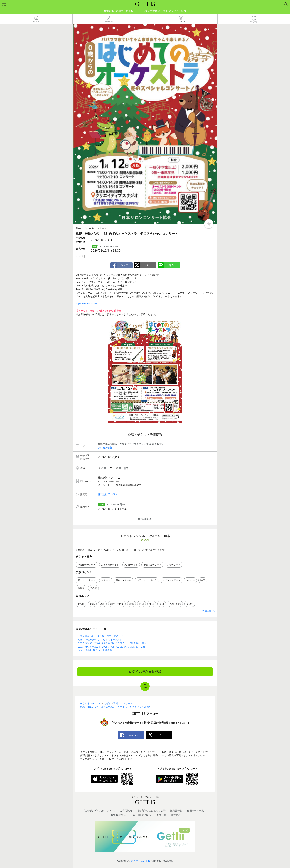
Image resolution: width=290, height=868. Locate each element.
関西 (141, 604)
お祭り (81, 588)
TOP (145, 688)
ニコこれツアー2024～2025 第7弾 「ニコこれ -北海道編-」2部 (111, 647)
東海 (131, 604)
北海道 (81, 604)
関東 (102, 604)
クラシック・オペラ (147, 580)
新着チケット (174, 565)
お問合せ (161, 815)
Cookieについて (120, 815)
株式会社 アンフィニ (109, 494)
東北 (92, 604)
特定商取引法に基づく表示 (151, 811)
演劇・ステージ (123, 580)
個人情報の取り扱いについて (99, 811)
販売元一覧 (176, 811)
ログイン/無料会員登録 (145, 672)
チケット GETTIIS (141, 861)
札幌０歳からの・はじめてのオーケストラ (100, 636)
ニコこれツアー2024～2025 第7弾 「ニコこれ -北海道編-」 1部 (112, 643)
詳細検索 (207, 611)
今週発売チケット (87, 565)
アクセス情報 (105, 448)
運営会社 (176, 815)
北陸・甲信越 (117, 604)
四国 (162, 604)
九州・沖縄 (175, 604)
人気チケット (131, 565)
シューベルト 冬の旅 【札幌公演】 (96, 650)
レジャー (190, 580)
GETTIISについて (143, 815)
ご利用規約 (126, 811)
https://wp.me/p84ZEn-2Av (90, 304)
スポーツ (106, 580)
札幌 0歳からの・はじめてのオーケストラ (101, 640)
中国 (152, 604)
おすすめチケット (110, 565)
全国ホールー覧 (195, 811)
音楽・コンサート (87, 580)
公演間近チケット (152, 565)
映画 (203, 580)
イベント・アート (171, 580)
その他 (93, 588)
